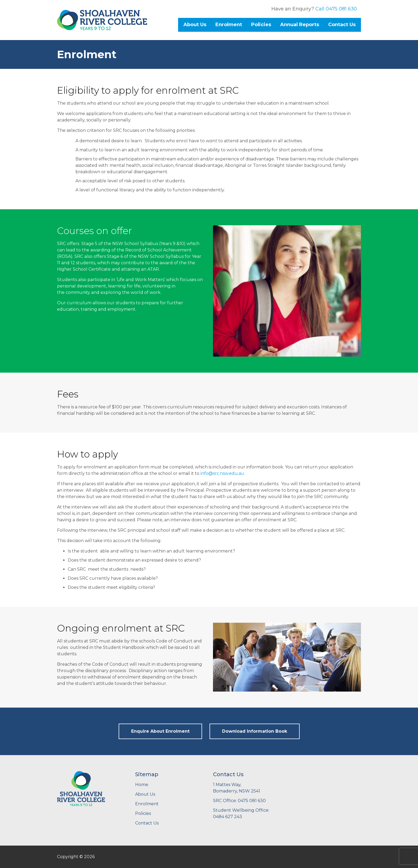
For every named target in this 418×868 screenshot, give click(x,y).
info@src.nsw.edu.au (222, 473)
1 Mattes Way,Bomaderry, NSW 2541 (237, 788)
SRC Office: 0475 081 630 (239, 801)
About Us (195, 25)
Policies (261, 25)
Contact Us (342, 25)
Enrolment (229, 25)
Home (142, 785)
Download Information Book (255, 731)
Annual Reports (300, 25)
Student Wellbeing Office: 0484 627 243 (241, 813)
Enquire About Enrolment (160, 731)
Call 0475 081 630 (336, 9)
